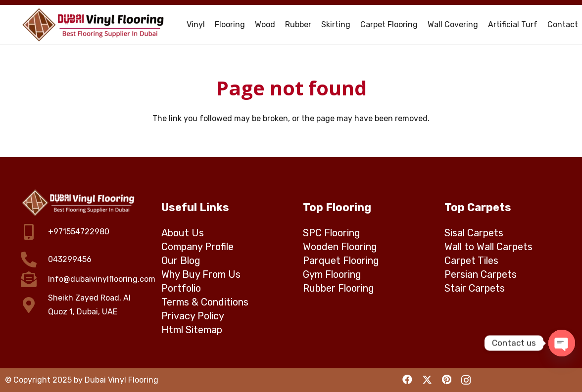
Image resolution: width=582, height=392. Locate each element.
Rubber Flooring (339, 288)
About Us (183, 233)
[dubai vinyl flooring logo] (79, 203)
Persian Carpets (481, 274)
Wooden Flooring (340, 247)
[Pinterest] (447, 380)
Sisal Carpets (474, 233)
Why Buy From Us (201, 274)
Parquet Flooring (341, 261)
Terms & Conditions (205, 302)
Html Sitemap (192, 330)
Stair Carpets (475, 288)
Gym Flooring (332, 274)
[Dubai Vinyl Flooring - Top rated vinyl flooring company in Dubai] (94, 25)
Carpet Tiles (471, 261)
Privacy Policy (193, 316)
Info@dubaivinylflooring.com (102, 279)
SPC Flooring (332, 233)
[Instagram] (466, 380)
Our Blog (181, 261)
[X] (427, 380)
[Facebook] (407, 380)
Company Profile (197, 247)
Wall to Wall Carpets (488, 247)
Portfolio (181, 288)
